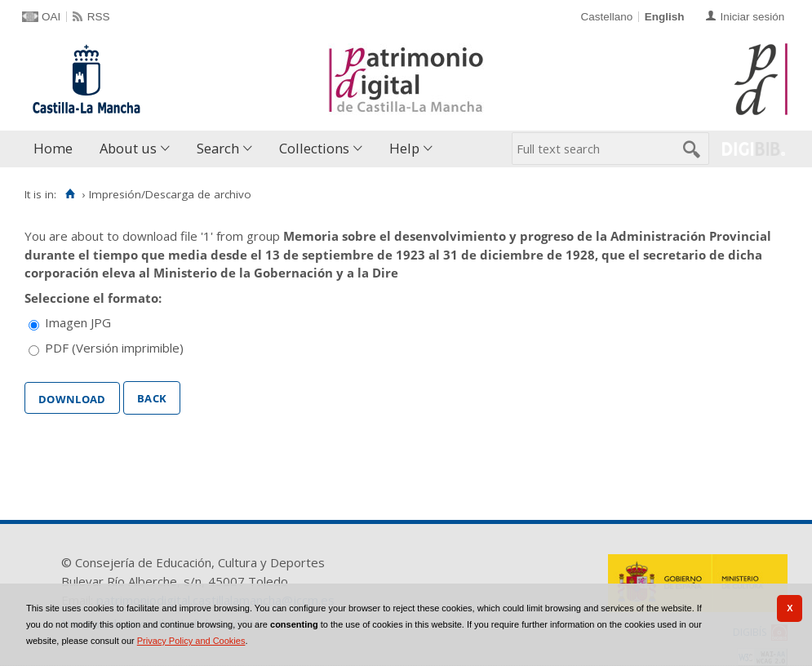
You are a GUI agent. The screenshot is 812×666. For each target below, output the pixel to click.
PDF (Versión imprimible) (114, 348)
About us (128, 148)
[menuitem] (57, 149)
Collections (314, 148)
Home (53, 148)
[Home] (70, 194)
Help (404, 148)
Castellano (606, 17)
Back (152, 397)
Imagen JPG (78, 322)
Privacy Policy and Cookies (191, 641)
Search (218, 148)
